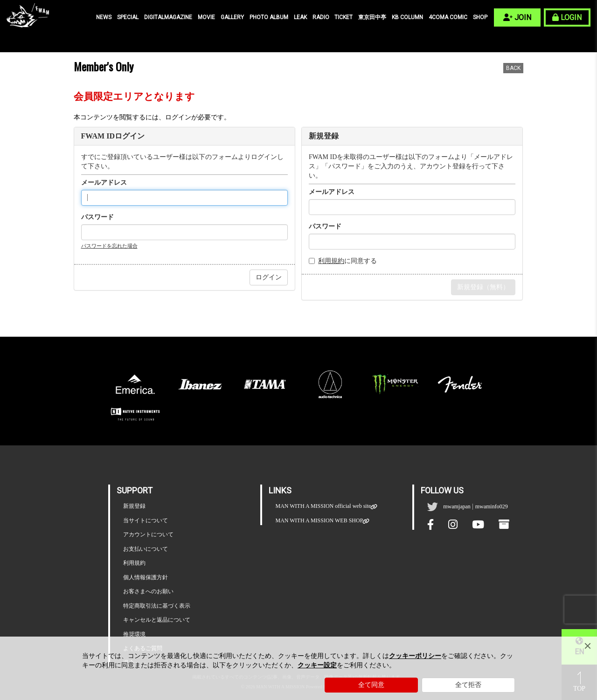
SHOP (480, 17)
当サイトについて (146, 520)
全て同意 (371, 685)
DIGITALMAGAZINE (168, 17)
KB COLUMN (407, 17)
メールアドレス (104, 183)
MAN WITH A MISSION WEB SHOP (319, 521)
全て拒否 (468, 685)
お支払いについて (146, 549)
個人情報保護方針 (146, 577)
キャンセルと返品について (157, 620)
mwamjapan (457, 506)
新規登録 (134, 506)
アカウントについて (148, 534)
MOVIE (206, 17)
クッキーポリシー (415, 656)
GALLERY (232, 17)
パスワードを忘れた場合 (109, 246)
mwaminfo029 (492, 506)
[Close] (588, 646)
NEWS (104, 17)
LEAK (300, 17)
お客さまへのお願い (148, 591)
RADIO (321, 17)
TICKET (344, 17)
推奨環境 (134, 634)
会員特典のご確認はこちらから (477, 314)
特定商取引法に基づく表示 (157, 606)
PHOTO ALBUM (269, 17)
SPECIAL (128, 17)
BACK (513, 68)
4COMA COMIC (448, 17)
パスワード (97, 217)
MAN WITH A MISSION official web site (323, 506)
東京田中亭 (372, 17)
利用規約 (331, 261)
